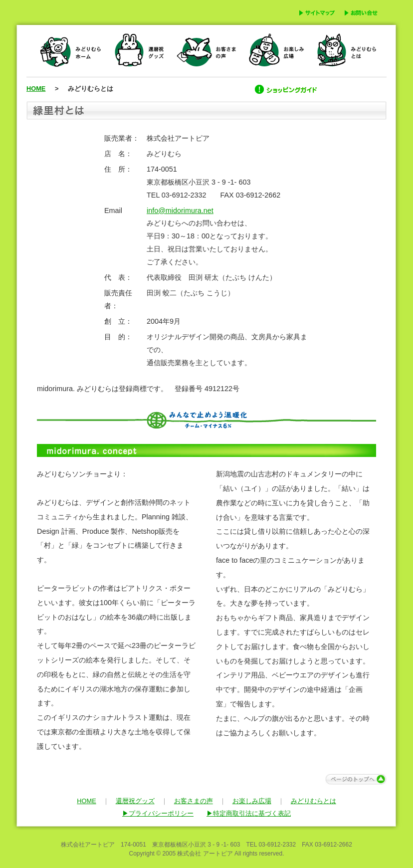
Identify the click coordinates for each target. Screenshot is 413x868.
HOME (36, 89)
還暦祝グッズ (135, 801)
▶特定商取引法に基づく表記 (249, 813)
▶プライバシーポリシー (158, 813)
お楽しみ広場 (252, 801)
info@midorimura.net (180, 211)
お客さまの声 (194, 801)
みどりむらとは (313, 801)
